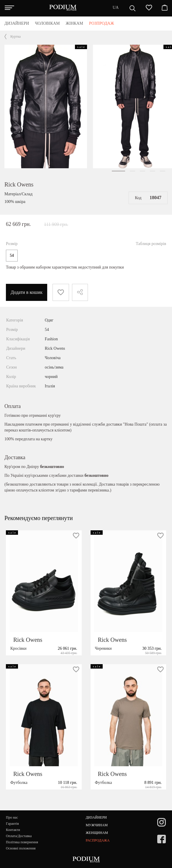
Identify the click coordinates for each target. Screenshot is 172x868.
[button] (118, 171)
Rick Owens (19, 184)
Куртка (15, 36)
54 (12, 255)
